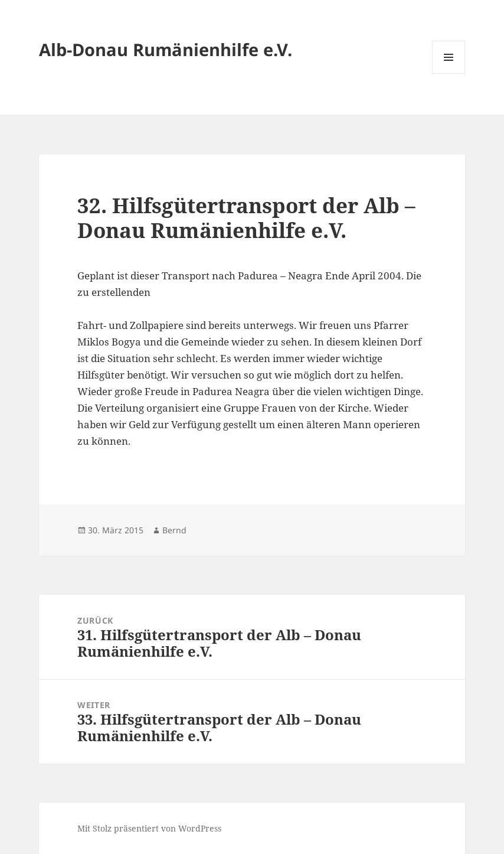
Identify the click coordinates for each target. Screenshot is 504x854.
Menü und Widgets (449, 74)
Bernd (174, 530)
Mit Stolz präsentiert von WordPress (149, 828)
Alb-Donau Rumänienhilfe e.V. (166, 49)
